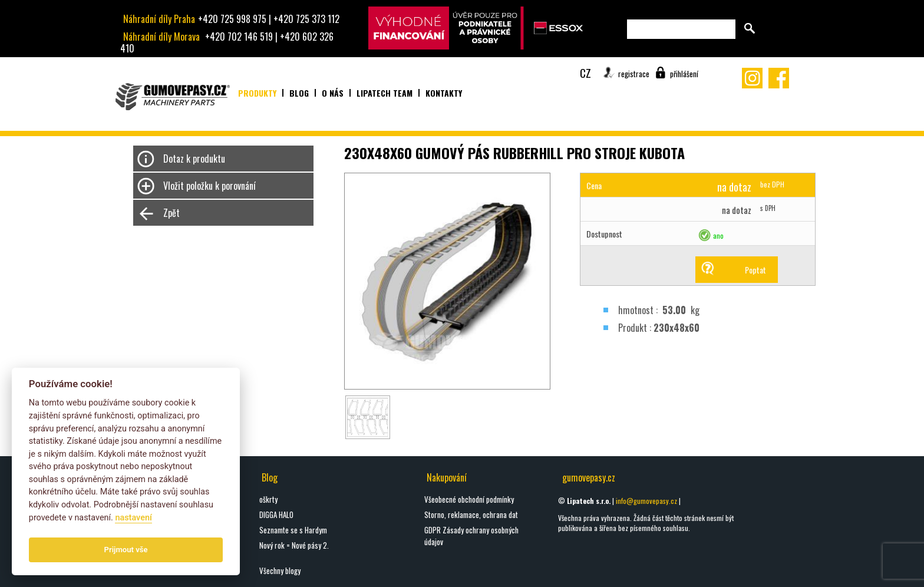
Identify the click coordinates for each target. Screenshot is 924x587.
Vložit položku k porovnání (209, 186)
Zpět (171, 213)
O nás (333, 93)
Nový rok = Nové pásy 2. (294, 545)
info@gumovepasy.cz (646, 501)
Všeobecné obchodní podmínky (469, 499)
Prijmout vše (126, 550)
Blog (299, 93)
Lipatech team (385, 93)
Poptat (755, 270)
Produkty (257, 93)
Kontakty (444, 93)
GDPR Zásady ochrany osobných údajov (471, 536)
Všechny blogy (280, 570)
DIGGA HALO (276, 515)
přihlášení (684, 74)
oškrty (268, 499)
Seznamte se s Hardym (293, 530)
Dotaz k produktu (194, 159)
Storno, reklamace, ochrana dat (471, 515)
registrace (634, 74)
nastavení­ (133, 518)
